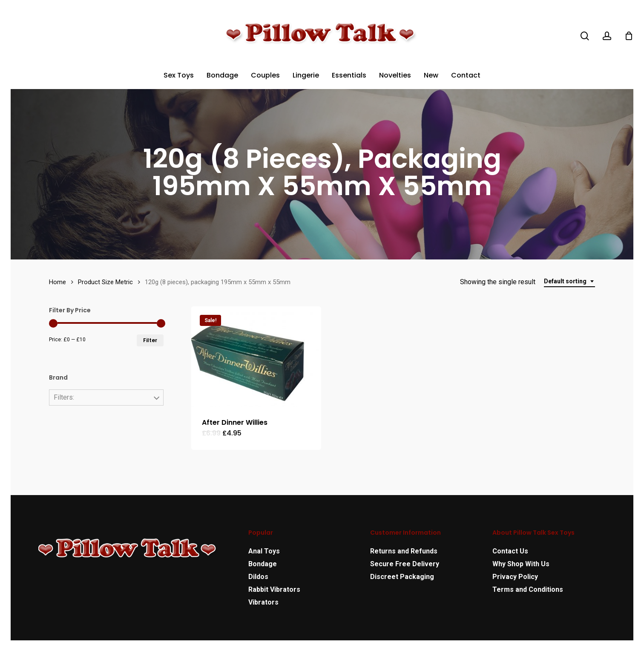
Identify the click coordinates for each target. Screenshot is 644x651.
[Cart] (629, 36)
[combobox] (569, 281)
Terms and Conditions (528, 589)
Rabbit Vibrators (274, 589)
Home (57, 282)
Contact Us (510, 551)
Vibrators (263, 602)
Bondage (263, 564)
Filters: (64, 397)
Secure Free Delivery (405, 564)
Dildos (258, 577)
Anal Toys (264, 551)
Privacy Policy (515, 577)
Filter (150, 340)
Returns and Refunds (404, 551)
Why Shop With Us (521, 564)
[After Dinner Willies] (256, 357)
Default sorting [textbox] (565, 281)
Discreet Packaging (402, 577)
